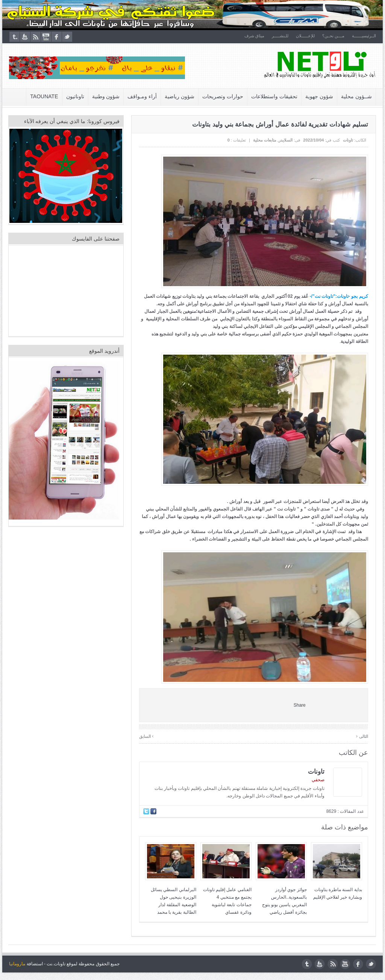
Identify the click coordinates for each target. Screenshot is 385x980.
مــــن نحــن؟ (334, 36)
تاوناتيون (76, 96)
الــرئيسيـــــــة (364, 36)
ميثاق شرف (255, 36)
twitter (67, 37)
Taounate (45, 96)
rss (35, 37)
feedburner (25, 37)
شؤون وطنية (106, 96)
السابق (147, 736)
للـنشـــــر (280, 36)
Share (300, 705)
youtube (46, 37)
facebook (56, 37)
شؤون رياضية (180, 96)
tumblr (14, 37)
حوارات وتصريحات (223, 96)
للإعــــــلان (306, 36)
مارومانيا (17, 964)
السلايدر (286, 140)
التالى (362, 736)
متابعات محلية (265, 140)
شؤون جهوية (320, 96)
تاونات (348, 140)
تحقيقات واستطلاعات (275, 96)
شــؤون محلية (357, 96)
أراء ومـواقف (143, 96)
